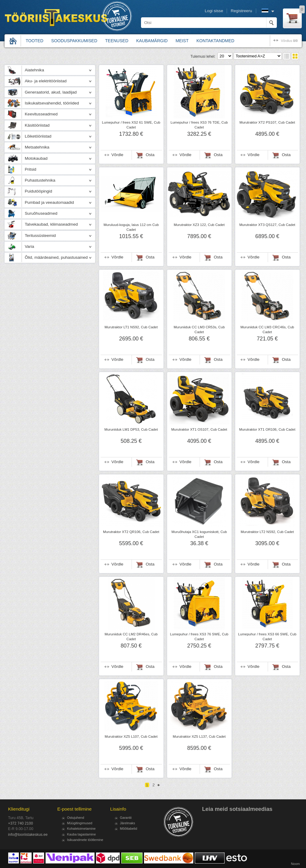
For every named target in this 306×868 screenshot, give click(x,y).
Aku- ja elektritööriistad (46, 81)
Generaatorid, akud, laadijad (51, 92)
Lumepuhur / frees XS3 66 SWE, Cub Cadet (267, 637)
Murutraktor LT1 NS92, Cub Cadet (131, 327)
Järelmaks (128, 823)
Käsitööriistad (37, 125)
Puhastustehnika (40, 180)
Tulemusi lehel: (203, 56)
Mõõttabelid (129, 829)
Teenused (117, 41)
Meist (182, 41)
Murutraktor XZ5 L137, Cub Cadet (199, 736)
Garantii (126, 818)
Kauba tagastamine (82, 834)
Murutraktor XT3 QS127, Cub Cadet (267, 225)
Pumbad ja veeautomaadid (50, 202)
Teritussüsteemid (40, 236)
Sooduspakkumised (74, 41)
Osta (150, 155)
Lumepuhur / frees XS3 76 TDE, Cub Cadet (199, 125)
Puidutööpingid (39, 191)
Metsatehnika (37, 147)
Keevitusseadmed (41, 114)
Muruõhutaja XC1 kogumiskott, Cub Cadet (199, 534)
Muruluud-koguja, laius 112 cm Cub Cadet (131, 227)
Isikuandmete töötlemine (85, 840)
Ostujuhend (76, 818)
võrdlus (289, 41)
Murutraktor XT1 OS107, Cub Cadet (199, 429)
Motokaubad (36, 158)
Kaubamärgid (152, 41)
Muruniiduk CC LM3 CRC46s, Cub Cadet (267, 330)
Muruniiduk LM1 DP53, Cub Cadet (131, 429)
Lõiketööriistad (38, 136)
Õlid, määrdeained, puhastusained (56, 257)
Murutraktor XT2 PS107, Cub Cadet (267, 122)
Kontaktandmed (216, 41)
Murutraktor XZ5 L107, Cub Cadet (131, 736)
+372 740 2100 (21, 823)
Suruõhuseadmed (41, 213)
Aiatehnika (34, 70)
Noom (295, 864)
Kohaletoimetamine (81, 829)
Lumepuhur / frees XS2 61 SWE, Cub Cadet (131, 125)
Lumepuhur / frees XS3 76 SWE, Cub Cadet (199, 637)
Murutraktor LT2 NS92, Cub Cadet (267, 532)
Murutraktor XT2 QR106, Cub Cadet (131, 532)
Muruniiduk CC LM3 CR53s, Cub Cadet (199, 330)
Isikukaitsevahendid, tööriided (52, 103)
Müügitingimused (80, 823)
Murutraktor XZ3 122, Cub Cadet (199, 225)
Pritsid (31, 169)
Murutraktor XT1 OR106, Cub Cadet (267, 429)
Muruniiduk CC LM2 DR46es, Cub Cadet (131, 637)
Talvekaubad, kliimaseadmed (52, 224)
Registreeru (241, 11)
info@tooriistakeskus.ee (28, 835)
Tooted (35, 41)
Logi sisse (214, 11)
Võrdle (117, 155)
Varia (30, 246)
